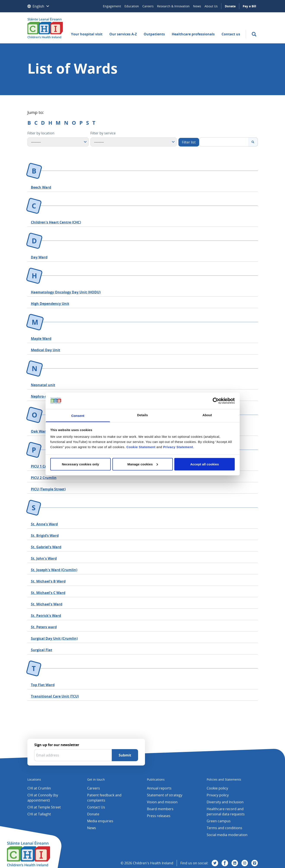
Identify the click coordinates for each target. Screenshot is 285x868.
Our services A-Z (123, 34)
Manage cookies (143, 464)
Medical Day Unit (46, 350)
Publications (156, 779)
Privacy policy (218, 795)
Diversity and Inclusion (225, 802)
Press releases (159, 816)
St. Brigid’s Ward (45, 536)
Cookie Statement (141, 447)
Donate (230, 6)
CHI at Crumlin (39, 788)
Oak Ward (39, 431)
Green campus (219, 821)
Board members (160, 809)
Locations (34, 779)
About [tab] (207, 415)
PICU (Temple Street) (48, 489)
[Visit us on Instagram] (245, 863)
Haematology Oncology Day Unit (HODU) (66, 292)
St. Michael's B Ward (48, 581)
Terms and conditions (224, 828)
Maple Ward (41, 339)
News (197, 6)
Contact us (231, 34)
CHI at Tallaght (39, 814)
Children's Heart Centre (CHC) (56, 222)
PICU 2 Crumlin (44, 478)
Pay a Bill (249, 6)
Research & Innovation (173, 6)
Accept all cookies (205, 464)
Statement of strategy (165, 795)
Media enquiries (100, 821)
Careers (148, 6)
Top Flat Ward (43, 685)
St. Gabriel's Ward (46, 547)
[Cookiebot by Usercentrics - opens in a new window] (216, 401)
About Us (211, 6)
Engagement (112, 6)
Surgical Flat (42, 650)
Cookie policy (217, 788)
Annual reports (159, 788)
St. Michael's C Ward (48, 593)
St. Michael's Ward (47, 604)
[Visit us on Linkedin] (235, 863)
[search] (254, 34)
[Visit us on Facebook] (225, 863)
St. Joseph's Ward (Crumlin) (54, 570)
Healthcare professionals (193, 34)
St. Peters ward (44, 627)
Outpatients (154, 34)
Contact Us (96, 807)
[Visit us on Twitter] (215, 863)
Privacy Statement (178, 447)
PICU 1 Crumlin (44, 466)
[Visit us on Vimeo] (255, 863)
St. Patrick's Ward (46, 616)
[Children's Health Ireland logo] (45, 28)
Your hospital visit (87, 34)
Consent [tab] (78, 416)
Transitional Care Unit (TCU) (55, 696)
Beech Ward (41, 187)
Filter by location (41, 133)
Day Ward (39, 257)
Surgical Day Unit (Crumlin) (54, 638)
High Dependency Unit (50, 304)
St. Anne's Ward (44, 524)
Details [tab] (143, 415)
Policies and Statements (224, 779)
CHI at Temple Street (44, 807)
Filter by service (103, 133)
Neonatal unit (43, 385)
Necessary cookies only (80, 464)
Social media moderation (227, 835)
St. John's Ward (44, 558)
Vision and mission (162, 802)
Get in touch (96, 779)
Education (132, 6)
